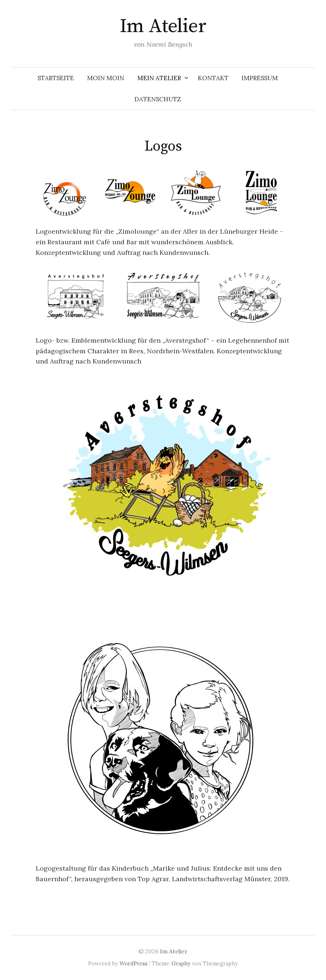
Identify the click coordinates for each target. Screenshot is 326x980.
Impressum (260, 78)
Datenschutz (158, 99)
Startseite (56, 78)
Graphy (181, 963)
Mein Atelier (159, 78)
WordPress (133, 963)
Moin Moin (106, 78)
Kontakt (213, 78)
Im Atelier (163, 26)
